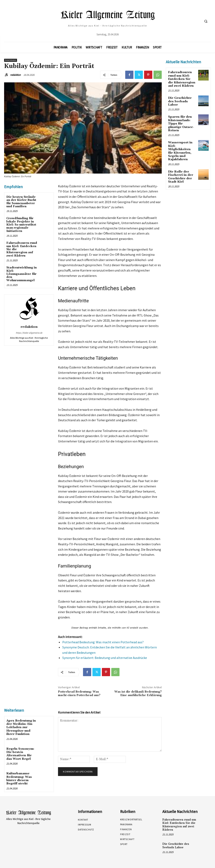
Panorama (11, 60)
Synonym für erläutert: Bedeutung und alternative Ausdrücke (105, 658)
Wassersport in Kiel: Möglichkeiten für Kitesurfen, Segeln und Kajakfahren (182, 144)
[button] (206, 21)
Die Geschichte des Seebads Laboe (180, 100)
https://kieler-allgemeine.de (29, 333)
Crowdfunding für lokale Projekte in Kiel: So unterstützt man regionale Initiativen (21, 225)
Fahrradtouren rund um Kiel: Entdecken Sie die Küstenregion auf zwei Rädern (182, 78)
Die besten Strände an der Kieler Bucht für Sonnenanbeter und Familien (21, 202)
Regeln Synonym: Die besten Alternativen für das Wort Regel (22, 752)
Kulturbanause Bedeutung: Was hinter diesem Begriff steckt (19, 776)
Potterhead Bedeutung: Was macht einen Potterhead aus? (103, 642)
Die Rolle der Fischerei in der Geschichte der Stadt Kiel (180, 169)
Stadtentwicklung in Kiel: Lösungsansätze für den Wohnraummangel (22, 274)
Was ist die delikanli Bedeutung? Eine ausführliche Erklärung (138, 694)
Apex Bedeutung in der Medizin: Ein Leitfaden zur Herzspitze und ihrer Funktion (21, 727)
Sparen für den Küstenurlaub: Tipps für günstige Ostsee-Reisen (182, 120)
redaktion (15, 75)
